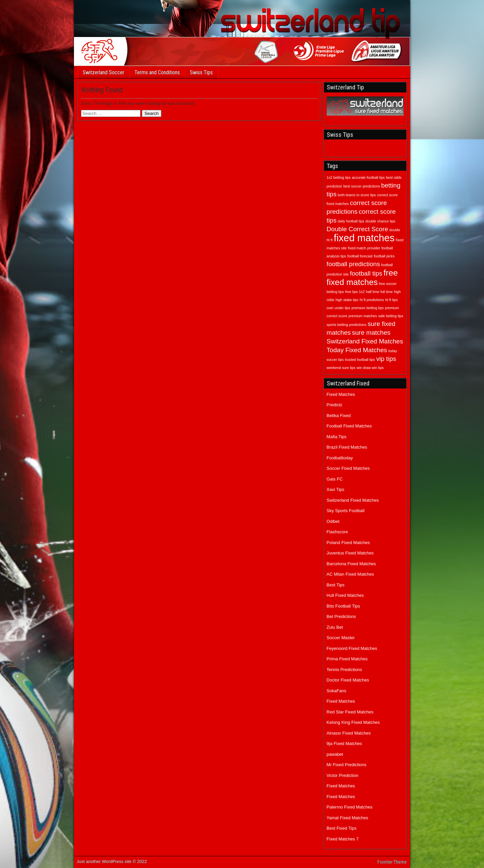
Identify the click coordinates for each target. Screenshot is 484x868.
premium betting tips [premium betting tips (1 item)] (368, 308)
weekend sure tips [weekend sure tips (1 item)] (341, 368)
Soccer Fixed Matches (348, 468)
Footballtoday (340, 458)
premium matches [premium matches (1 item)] (363, 316)
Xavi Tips (336, 489)
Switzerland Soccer (104, 72)
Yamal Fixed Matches (348, 818)
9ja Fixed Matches (345, 743)
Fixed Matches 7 (343, 839)
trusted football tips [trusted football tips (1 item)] (360, 360)
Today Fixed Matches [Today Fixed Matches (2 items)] (357, 350)
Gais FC (335, 479)
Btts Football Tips (344, 606)
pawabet (335, 754)
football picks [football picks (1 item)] (384, 256)
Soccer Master (341, 638)
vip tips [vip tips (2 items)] (386, 359)
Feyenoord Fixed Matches (352, 648)
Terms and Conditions (157, 72)
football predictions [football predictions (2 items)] (353, 264)
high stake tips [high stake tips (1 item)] (347, 300)
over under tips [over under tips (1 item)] (339, 308)
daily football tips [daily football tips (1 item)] (351, 221)
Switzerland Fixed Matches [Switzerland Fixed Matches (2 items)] (365, 341)
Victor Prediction (342, 775)
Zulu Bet (335, 627)
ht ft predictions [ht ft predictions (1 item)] (372, 300)
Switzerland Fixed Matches (353, 500)
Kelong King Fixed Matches (353, 722)
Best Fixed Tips (342, 828)
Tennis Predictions (345, 670)
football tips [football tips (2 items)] (366, 273)
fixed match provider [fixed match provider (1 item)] (364, 248)
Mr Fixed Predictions (347, 765)
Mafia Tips (337, 437)
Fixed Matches (341, 394)
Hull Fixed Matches (345, 595)
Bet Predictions (341, 616)
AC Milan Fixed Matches (350, 574)
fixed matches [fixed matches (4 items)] (364, 238)
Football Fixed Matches (349, 426)
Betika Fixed (339, 416)
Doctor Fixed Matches (348, 680)
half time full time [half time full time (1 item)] (379, 292)
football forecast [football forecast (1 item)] (360, 256)
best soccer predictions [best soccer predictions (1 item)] (361, 186)
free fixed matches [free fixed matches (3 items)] (362, 277)
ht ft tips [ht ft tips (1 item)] (391, 300)
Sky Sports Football (346, 511)
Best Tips (336, 585)
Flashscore (337, 532)
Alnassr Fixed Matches (349, 733)
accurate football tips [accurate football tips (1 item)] (368, 177)
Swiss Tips (201, 72)
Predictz (335, 405)
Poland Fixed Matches (348, 543)
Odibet (333, 521)
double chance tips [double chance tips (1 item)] (380, 221)
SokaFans (337, 691)
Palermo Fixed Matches (350, 807)
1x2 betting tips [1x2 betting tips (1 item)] (339, 177)
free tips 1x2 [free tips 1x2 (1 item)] (355, 292)
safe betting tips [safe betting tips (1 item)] (391, 316)
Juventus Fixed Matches (350, 553)
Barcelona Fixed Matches (351, 564)
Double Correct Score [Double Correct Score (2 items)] (357, 229)
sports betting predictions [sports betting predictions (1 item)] (347, 325)
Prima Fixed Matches (347, 659)
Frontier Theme (392, 862)
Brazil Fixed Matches (347, 447)
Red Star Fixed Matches (350, 712)
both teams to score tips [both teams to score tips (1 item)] (357, 195)
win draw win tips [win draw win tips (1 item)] (370, 368)
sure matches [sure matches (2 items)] (371, 333)
